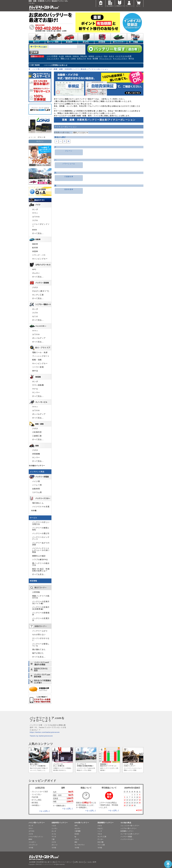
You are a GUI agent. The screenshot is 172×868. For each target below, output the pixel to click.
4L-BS (61, 56)
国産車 (35, 244)
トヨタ (54, 826)
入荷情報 (36, 592)
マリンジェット (106, 59)
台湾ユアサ (81, 59)
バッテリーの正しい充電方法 (41, 523)
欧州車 (35, 248)
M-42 (89, 59)
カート (139, 3)
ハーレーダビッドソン (41, 225)
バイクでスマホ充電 (123, 56)
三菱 (53, 839)
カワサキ (36, 217)
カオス (111, 56)
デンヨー (100, 839)
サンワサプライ (80, 845)
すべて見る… (38, 233)
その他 (34, 511)
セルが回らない (39, 635)
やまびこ (100, 828)
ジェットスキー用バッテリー (130, 826)
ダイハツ (54, 845)
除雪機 (95, 59)
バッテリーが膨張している (41, 645)
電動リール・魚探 (40, 352)
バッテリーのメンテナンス (41, 538)
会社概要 (32, 862)
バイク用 (36, 481)
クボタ (35, 287)
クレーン (69, 151)
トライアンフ (33, 845)
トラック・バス (39, 255)
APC (34, 269)
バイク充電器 (52, 56)
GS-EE (77, 834)
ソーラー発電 (38, 367)
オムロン (36, 273)
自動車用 (36, 489)
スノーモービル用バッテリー (130, 834)
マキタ (100, 834)
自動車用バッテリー (60, 823)
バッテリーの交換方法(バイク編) (41, 602)
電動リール (65, 59)
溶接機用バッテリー (106, 823)
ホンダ (35, 209)
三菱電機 (77, 831)
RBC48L (84, 56)
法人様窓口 (110, 3)
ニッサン (54, 828)
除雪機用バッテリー (127, 831)
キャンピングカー (120, 59)
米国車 (35, 251)
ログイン (40, 141)
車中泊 (131, 59)
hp (75, 837)
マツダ (54, 837)
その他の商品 (126, 823)
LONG (73, 59)
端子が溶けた (38, 653)
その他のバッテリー (37, 466)
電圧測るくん (38, 503)
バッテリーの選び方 (41, 533)
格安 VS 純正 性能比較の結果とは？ (41, 570)
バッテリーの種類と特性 (41, 529)
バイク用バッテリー (37, 823)
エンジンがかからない (41, 639)
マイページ (129, 3)
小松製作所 (37, 432)
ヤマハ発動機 (38, 385)
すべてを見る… (39, 574)
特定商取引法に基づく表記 (46, 862)
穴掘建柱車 (69, 177)
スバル (54, 834)
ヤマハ (35, 213)
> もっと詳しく (45, 811)
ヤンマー (36, 392)
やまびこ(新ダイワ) (41, 291)
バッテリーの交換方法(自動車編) (41, 608)
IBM (76, 842)
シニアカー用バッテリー (128, 828)
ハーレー (99, 56)
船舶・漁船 (37, 360)
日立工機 (100, 842)
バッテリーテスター (127, 839)
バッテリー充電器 (126, 837)
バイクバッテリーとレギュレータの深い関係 (41, 550)
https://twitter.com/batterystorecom (45, 732)
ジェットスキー (53, 59)
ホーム (101, 3)
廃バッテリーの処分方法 (41, 564)
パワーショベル (69, 164)
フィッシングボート (41, 356)
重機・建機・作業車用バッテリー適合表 (70, 69)
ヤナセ (35, 389)
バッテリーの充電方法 (41, 619)
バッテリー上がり (40, 631)
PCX (106, 56)
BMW (35, 230)
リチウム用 (37, 492)
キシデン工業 (38, 295)
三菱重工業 (37, 436)
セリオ (35, 316)
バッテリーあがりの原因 (41, 544)
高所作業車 (69, 189)
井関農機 (36, 454)
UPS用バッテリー (82, 823)
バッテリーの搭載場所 (41, 614)
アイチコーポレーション (98, 69)
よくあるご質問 (91, 862)
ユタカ (77, 839)
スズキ (35, 220)
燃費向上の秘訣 (39, 556)
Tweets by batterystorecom (41, 736)
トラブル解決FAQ (40, 560)
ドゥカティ (32, 842)
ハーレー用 (37, 485)
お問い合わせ (79, 862)
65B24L (76, 56)
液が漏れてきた (39, 649)
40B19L (68, 56)
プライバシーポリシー (65, 862)
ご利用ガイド (120, 3)
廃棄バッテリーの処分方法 (41, 597)
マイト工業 (101, 845)
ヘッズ (100, 831)
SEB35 (91, 56)
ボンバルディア (39, 338)
